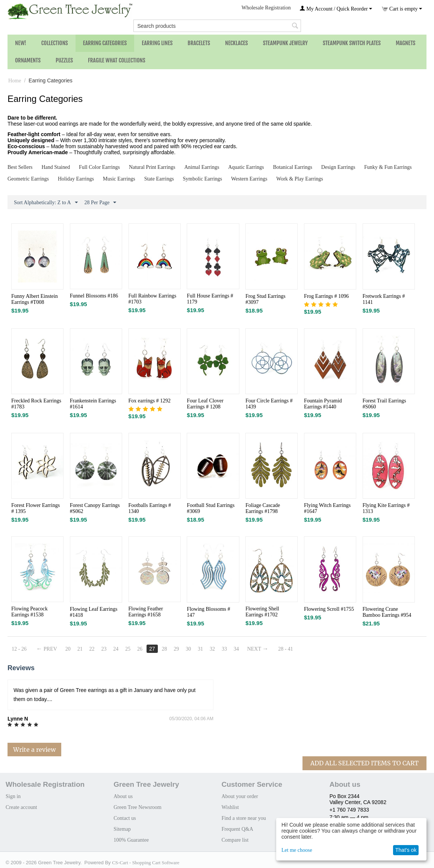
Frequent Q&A (237, 829)
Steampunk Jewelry (285, 43)
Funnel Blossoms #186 (94, 296)
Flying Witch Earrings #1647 (327, 508)
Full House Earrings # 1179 (210, 299)
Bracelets (199, 43)
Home (15, 81)
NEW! (21, 43)
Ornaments (28, 60)
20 (68, 649)
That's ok (406, 850)
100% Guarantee (131, 840)
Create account (21, 807)
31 (200, 649)
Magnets (405, 43)
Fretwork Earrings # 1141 (384, 299)
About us (123, 796)
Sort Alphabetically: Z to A (46, 203)
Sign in (13, 796)
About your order (240, 796)
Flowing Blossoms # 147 (208, 612)
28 (164, 649)
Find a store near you (243, 818)
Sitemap (122, 829)
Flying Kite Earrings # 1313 (386, 508)
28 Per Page (101, 203)
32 (212, 649)
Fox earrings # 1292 (150, 401)
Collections (55, 43)
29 (176, 649)
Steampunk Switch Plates (352, 43)
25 (128, 649)
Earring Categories (105, 43)
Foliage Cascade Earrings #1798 (263, 508)
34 (236, 649)
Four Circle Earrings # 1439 (269, 404)
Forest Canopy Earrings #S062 (95, 508)
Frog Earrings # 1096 (326, 296)
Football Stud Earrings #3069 (211, 508)
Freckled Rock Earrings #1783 (36, 404)
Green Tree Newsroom (138, 807)
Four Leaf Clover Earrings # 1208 (205, 404)
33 (224, 649)
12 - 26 (19, 649)
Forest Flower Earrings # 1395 (36, 508)
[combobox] (217, 26)
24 (116, 649)
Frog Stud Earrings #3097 (265, 299)
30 (188, 649)
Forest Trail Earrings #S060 (384, 404)
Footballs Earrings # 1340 (150, 508)
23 (104, 649)
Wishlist (230, 807)
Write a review (34, 750)
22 (92, 649)
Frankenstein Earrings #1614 (93, 404)
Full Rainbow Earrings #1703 (153, 299)
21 (80, 649)
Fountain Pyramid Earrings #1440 (323, 404)
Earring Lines (157, 43)
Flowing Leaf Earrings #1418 (94, 612)
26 (140, 649)
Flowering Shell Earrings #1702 (262, 612)
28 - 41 (286, 649)
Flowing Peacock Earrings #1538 (29, 612)
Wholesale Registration (266, 8)
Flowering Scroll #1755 (329, 609)
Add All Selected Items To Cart (364, 763)
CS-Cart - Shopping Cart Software (146, 863)
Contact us (125, 818)
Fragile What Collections (117, 60)
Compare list (235, 840)
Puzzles (64, 60)
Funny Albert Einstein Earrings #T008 (35, 299)
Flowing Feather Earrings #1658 (146, 612)
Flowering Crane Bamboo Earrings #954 (387, 612)
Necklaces (237, 43)
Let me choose (297, 850)
